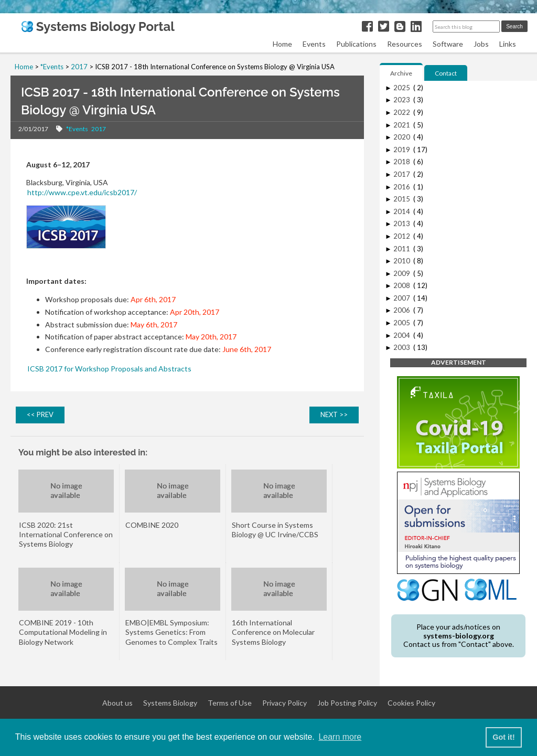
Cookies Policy (411, 703)
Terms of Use (230, 703)
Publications (356, 44)
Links (508, 44)
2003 (402, 347)
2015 (402, 199)
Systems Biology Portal (98, 26)
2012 (402, 236)
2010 (402, 261)
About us (117, 703)
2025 (402, 88)
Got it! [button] (503, 737)
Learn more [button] (340, 737)
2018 (402, 162)
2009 (402, 273)
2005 (402, 323)
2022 (402, 112)
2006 (402, 310)
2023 (402, 100)
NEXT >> (334, 414)
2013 (402, 223)
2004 (402, 335)
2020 (402, 137)
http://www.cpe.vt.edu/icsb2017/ (82, 192)
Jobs (481, 44)
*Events (77, 129)
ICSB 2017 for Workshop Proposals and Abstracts (109, 369)
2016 (402, 187)
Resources (405, 44)
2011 (402, 249)
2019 (402, 150)
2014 (402, 211)
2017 (99, 129)
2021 (402, 125)
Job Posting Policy (347, 703)
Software (448, 44)
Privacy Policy (284, 703)
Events (314, 44)
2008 (402, 285)
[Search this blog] (466, 26)
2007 (402, 298)
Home (282, 44)
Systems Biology (170, 703)
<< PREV (40, 414)
